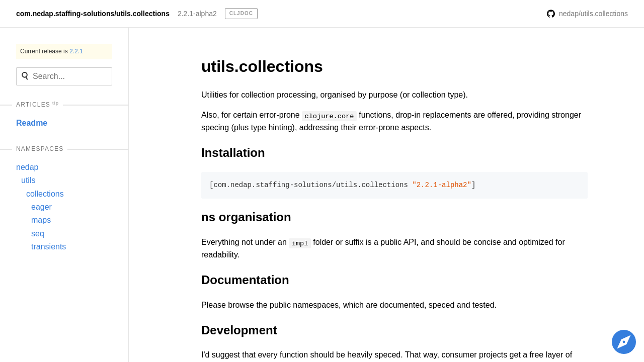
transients (49, 247)
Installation (233, 153)
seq (38, 234)
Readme (32, 123)
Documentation (245, 280)
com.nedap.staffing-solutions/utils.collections (93, 14)
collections (45, 194)
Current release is (52, 51)
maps (41, 220)
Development (239, 330)
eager (42, 207)
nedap (27, 167)
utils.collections (262, 66)
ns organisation (246, 217)
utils (28, 180)
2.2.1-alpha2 (197, 14)
